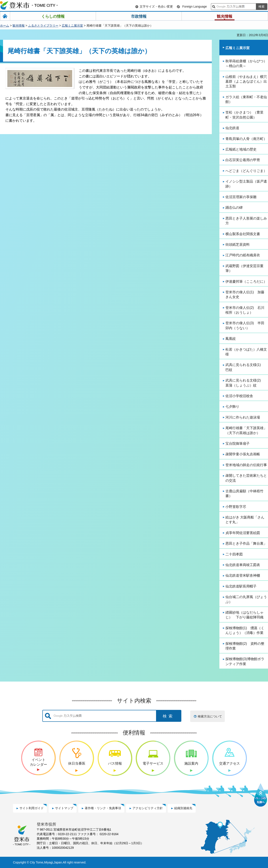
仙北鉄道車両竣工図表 (243, 565)
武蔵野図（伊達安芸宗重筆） (244, 268)
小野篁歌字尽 (236, 507)
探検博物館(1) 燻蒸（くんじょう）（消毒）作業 (245, 630)
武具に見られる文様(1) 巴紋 (245, 367)
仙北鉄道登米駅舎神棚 (243, 575)
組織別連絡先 (183, 808)
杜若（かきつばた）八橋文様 (246, 352)
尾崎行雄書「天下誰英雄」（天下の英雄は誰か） (246, 430)
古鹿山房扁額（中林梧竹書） (244, 493)
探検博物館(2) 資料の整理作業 (245, 646)
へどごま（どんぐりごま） (246, 171)
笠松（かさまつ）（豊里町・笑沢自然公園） (244, 115)
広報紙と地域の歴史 (241, 149)
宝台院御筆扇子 (238, 444)
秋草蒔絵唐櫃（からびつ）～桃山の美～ (246, 63)
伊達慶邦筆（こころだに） (246, 282)
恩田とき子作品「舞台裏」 (246, 543)
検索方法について (210, 716)
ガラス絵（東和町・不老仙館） (246, 99)
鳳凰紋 (231, 339)
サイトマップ (64, 808)
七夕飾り (232, 407)
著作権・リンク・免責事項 (103, 808)
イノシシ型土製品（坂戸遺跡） (246, 184)
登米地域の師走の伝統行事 (246, 465)
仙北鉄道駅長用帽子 (241, 586)
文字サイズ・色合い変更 (156, 6)
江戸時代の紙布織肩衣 (243, 255)
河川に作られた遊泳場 (243, 417)
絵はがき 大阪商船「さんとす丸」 (245, 520)
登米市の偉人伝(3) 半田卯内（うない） (245, 325)
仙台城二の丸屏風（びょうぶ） (246, 599)
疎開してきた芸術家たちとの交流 (246, 478)
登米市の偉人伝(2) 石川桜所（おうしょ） (245, 310)
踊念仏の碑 (234, 208)
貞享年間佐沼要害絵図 (243, 533)
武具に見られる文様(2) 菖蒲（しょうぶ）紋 (245, 383)
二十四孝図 (234, 554)
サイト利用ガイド (32, 808)
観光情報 (19, 26)
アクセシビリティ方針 (148, 808)
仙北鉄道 (232, 128)
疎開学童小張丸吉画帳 (243, 454)
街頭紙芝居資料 (238, 245)
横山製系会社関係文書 (243, 234)
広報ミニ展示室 (72, 26)
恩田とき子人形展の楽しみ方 (246, 221)
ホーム (5, 26)
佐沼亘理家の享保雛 (241, 197)
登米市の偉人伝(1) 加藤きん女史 (245, 294)
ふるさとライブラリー (43, 26)
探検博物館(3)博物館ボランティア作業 (245, 661)
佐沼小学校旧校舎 (239, 396)
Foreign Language (195, 6)
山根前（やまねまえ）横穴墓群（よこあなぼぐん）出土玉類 (246, 82)
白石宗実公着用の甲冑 (243, 160)
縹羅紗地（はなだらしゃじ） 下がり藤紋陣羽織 (244, 615)
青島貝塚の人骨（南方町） (246, 139)
